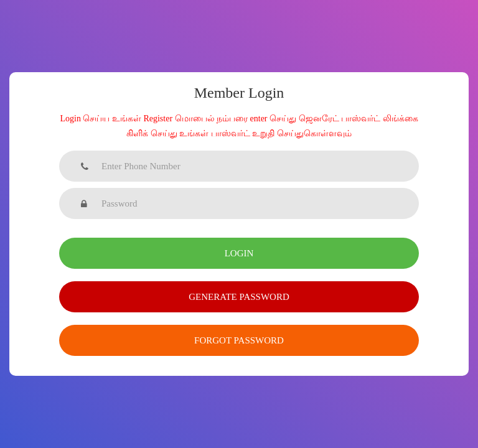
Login (239, 253)
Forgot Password (239, 340)
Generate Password (239, 297)
